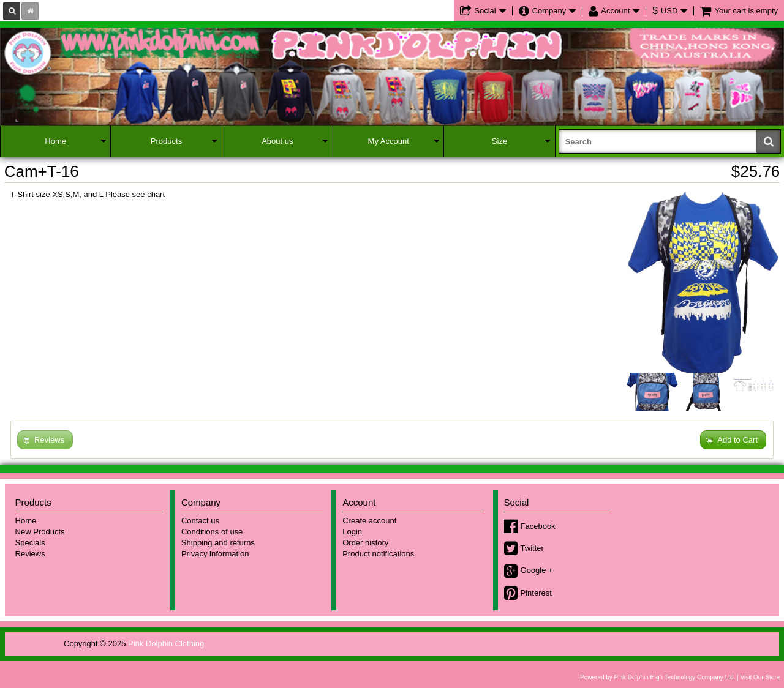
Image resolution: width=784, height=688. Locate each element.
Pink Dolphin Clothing (166, 644)
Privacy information (215, 554)
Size (499, 141)
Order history (365, 543)
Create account (369, 521)
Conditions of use (212, 532)
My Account (389, 141)
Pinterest (536, 593)
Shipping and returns (218, 543)
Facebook (538, 526)
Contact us (200, 521)
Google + (537, 570)
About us (277, 141)
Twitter (532, 548)
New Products (40, 532)
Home (55, 141)
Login (352, 532)
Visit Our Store (760, 677)
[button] (733, 440)
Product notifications (378, 554)
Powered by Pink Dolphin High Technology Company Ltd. (658, 677)
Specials (30, 543)
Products (166, 141)
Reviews (30, 554)
